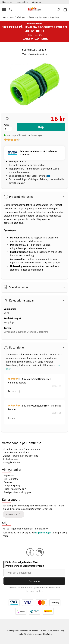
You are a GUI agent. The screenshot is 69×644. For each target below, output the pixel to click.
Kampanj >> (22, 2)
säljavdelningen (43, 533)
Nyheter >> (7, 2)
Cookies (8, 482)
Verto (7, 313)
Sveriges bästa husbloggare (17, 492)
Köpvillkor (9, 476)
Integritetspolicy (12, 486)
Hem (4, 17)
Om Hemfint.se (11, 479)
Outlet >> (36, 2)
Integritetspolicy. (35, 591)
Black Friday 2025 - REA (15, 489)
